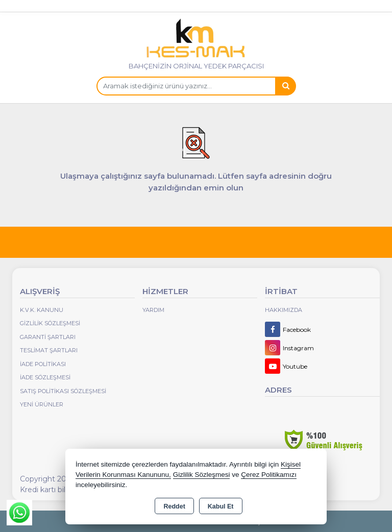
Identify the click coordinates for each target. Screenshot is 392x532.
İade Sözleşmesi (45, 377)
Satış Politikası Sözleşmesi (63, 391)
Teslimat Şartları (49, 350)
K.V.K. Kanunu (42, 310)
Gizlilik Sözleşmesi (50, 323)
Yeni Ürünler (42, 404)
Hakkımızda (284, 310)
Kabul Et (221, 506)
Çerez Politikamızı (269, 475)
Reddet (174, 506)
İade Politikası (43, 364)
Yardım (153, 310)
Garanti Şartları (48, 337)
